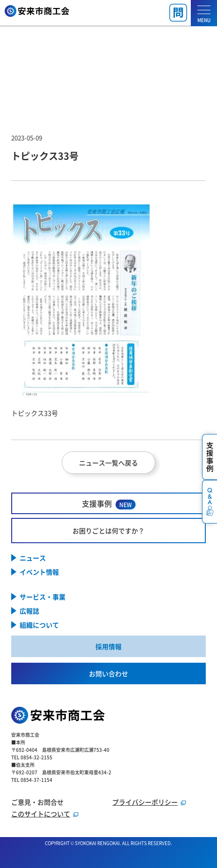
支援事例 (109, 504)
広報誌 (29, 611)
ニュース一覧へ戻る (108, 463)
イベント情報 (39, 572)
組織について (39, 625)
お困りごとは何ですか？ (108, 531)
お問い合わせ (108, 673)
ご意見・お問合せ (37, 802)
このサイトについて (41, 814)
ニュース (33, 558)
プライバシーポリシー (145, 802)
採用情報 (108, 646)
